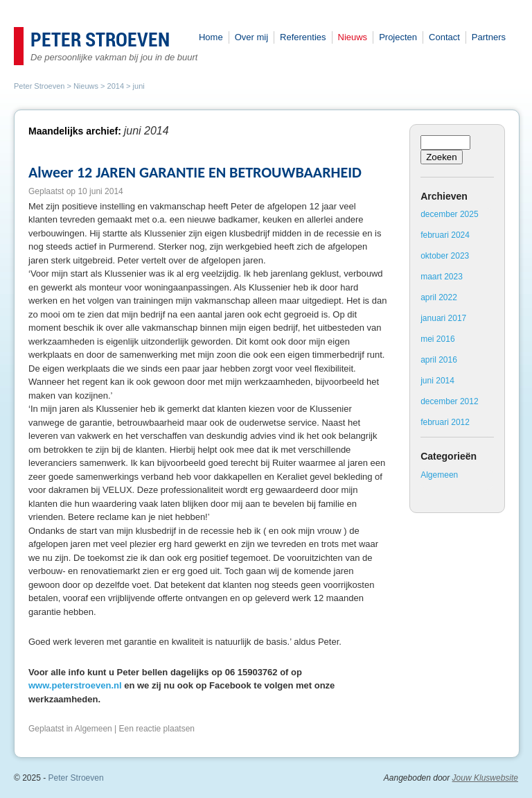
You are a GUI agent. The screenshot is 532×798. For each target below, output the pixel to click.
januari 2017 (443, 318)
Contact (444, 37)
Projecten (398, 37)
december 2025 (449, 214)
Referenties (303, 37)
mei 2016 (437, 339)
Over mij (251, 37)
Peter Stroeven (100, 41)
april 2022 (439, 297)
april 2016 (439, 360)
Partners (489, 37)
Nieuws (353, 37)
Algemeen (94, 729)
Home (211, 37)
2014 (116, 86)
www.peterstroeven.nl (75, 685)
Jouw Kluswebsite (485, 778)
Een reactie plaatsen (157, 729)
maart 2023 (442, 277)
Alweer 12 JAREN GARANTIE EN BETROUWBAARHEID (195, 172)
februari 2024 (445, 235)
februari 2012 (445, 422)
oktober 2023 (445, 256)
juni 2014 (437, 381)
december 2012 (449, 401)
